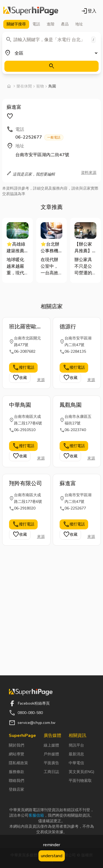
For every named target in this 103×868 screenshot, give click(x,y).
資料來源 (89, 173)
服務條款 (16, 772)
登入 (89, 11)
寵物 (40, 86)
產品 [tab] (65, 24)
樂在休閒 (24, 86)
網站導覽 (16, 754)
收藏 (20, 378)
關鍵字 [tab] (16, 24)
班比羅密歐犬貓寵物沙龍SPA (26, 327)
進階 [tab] (51, 24)
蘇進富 (68, 483)
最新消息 (76, 754)
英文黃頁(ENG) (81, 772)
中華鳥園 (20, 405)
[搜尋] (51, 66)
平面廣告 (51, 763)
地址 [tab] (79, 24)
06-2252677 (39, 137)
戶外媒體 (51, 754)
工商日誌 (51, 772)
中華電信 (76, 763)
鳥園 (52, 86)
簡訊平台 (76, 745)
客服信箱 (36, 815)
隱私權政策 (18, 763)
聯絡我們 (16, 781)
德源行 (68, 327)
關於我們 (16, 745)
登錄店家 (16, 789)
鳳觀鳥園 (71, 405)
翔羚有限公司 (26, 483)
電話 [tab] (36, 24)
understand (52, 856)
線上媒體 (51, 745)
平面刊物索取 (80, 781)
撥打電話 (23, 368)
